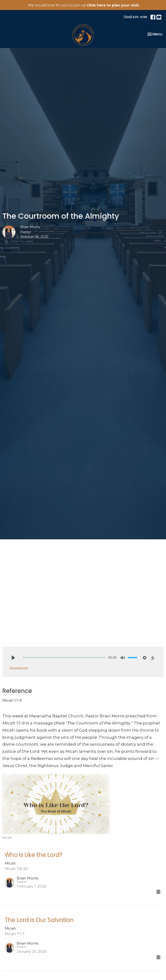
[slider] (63, 658)
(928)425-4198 (135, 17)
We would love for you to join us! (84, 5)
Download (19, 668)
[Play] (13, 658)
